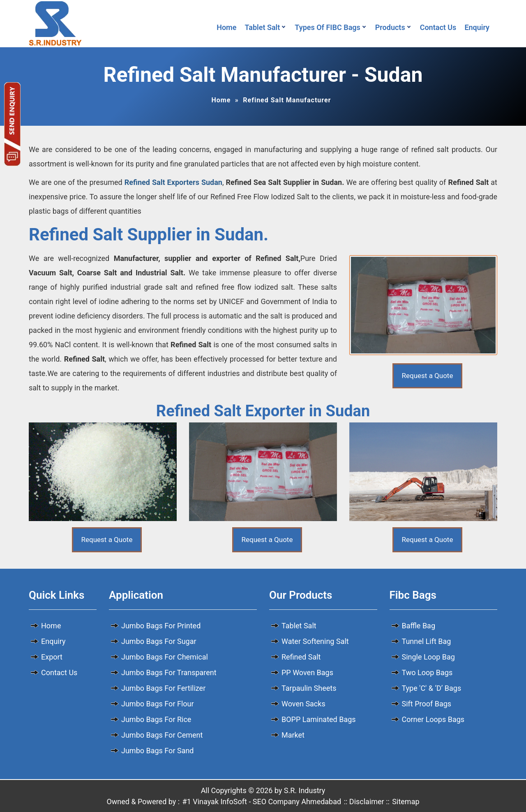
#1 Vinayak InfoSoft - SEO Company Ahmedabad (262, 802)
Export (52, 657)
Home (226, 27)
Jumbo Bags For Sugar (159, 641)
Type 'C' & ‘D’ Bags (432, 688)
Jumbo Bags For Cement (162, 735)
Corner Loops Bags (433, 719)
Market (293, 735)
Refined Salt (301, 657)
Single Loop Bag (428, 657)
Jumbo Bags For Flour (158, 704)
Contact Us (438, 27)
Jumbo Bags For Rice (156, 719)
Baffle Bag (419, 626)
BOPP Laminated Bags (319, 719)
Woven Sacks (303, 704)
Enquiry (479, 27)
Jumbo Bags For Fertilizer (163, 688)
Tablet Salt (262, 27)
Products (390, 27)
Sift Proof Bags (427, 704)
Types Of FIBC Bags (327, 27)
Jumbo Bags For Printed (161, 626)
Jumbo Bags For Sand (158, 751)
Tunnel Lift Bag (427, 641)
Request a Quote (428, 376)
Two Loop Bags (427, 672)
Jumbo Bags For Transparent (169, 672)
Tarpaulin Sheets (309, 688)
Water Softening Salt (315, 641)
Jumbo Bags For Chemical (165, 657)
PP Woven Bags (307, 672)
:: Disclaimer (363, 802)
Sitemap (406, 802)
